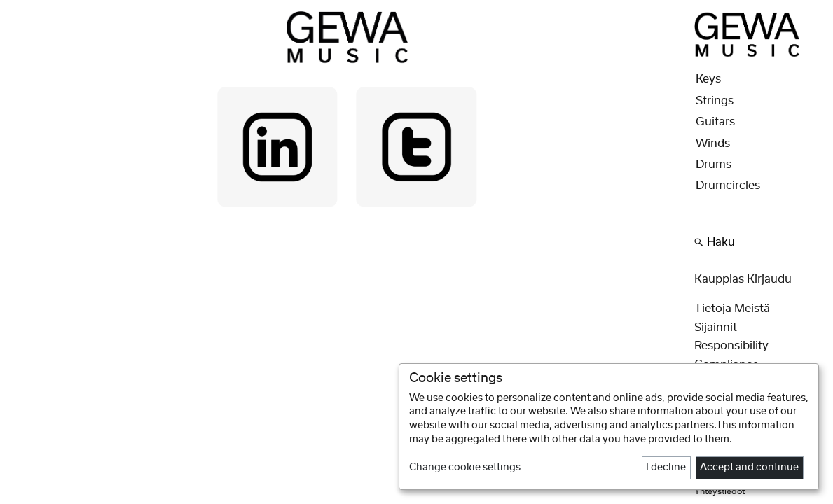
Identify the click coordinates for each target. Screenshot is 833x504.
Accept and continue (749, 468)
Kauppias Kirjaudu (743, 279)
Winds (713, 143)
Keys (708, 79)
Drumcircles (728, 185)
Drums (714, 164)
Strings (715, 101)
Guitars (715, 122)
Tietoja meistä (732, 309)
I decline (666, 468)
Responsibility (731, 346)
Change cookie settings (465, 468)
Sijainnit (716, 328)
